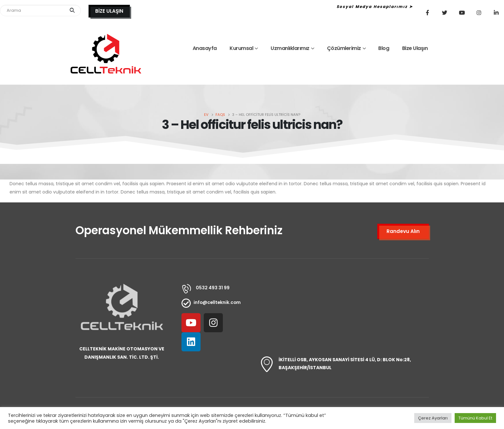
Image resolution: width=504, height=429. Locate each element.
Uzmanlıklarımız (290, 48)
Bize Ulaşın (415, 48)
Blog (384, 48)
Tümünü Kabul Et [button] (475, 418)
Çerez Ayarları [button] (433, 418)
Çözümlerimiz (344, 48)
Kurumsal (241, 48)
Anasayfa (205, 48)
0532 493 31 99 (213, 288)
